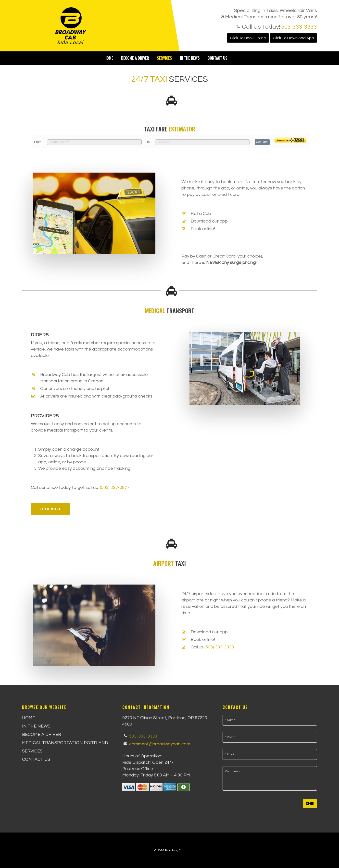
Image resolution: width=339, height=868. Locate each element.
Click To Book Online (248, 38)
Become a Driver (135, 58)
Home (109, 58)
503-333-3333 (299, 27)
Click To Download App (293, 38)
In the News (190, 58)
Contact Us (218, 58)
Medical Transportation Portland (65, 743)
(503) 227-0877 (115, 487)
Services (164, 58)
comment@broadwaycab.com (160, 744)
